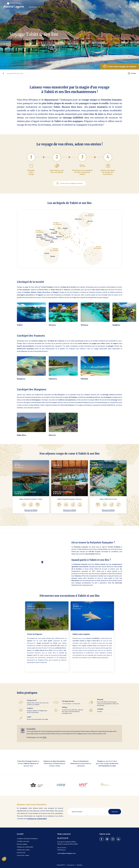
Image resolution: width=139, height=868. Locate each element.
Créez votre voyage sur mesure (70, 183)
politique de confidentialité (37, 819)
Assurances (71, 865)
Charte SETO (61, 865)
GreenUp (79, 865)
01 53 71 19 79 (63, 838)
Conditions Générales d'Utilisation (27, 839)
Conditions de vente (23, 841)
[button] (128, 312)
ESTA (44, 737)
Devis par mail (21, 853)
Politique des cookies (23, 850)
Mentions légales (22, 844)
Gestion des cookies (23, 855)
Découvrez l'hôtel (31, 510)
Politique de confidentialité (25, 847)
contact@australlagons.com (66, 853)
